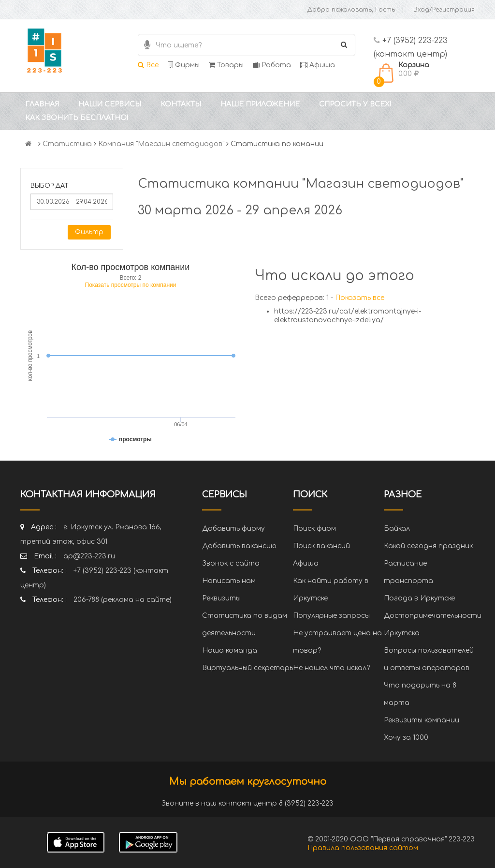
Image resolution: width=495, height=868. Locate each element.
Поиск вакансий (321, 546)
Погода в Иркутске (419, 598)
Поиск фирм (314, 529)
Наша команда (230, 651)
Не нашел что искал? (331, 668)
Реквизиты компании (422, 720)
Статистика (67, 144)
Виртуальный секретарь (247, 668)
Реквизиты (221, 598)
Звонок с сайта (231, 563)
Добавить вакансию (239, 546)
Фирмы (184, 65)
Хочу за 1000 (406, 738)
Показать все (360, 298)
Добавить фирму (233, 529)
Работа (272, 65)
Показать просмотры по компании (131, 285)
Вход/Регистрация (444, 10)
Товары (226, 65)
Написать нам (229, 581)
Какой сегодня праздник (428, 546)
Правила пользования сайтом (363, 848)
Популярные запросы (331, 616)
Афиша (318, 65)
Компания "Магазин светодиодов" (161, 144)
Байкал (397, 529)
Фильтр (89, 232)
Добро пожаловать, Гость (351, 10)
